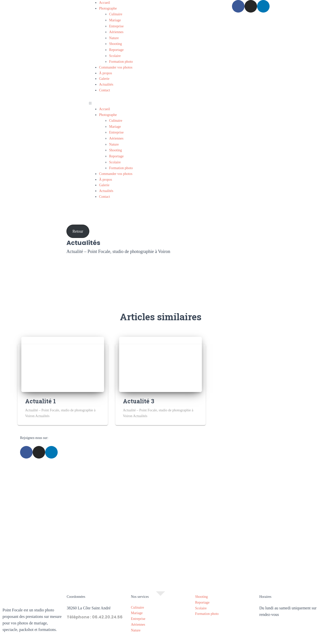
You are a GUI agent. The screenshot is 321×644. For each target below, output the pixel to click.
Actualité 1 (41, 397)
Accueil (105, 3)
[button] (160, 101)
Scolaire (115, 54)
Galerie (104, 76)
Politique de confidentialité (178, 639)
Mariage (115, 20)
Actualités (106, 82)
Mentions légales (141, 639)
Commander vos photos (116, 65)
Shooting (115, 42)
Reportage (116, 48)
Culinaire (116, 14)
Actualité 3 (139, 397)
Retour (78, 227)
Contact (105, 88)
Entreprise (116, 25)
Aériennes (116, 31)
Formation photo (121, 59)
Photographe (108, 8)
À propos (106, 71)
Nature (114, 37)
